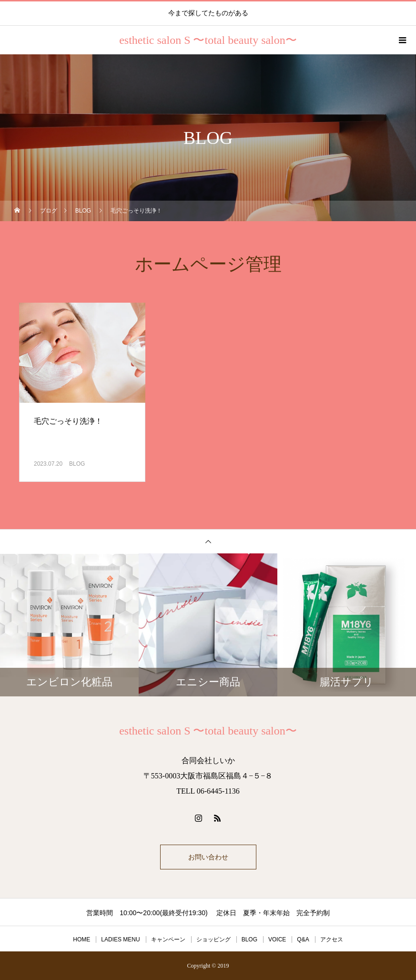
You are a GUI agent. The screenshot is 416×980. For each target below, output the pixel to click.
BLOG (77, 464)
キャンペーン (168, 939)
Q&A (303, 939)
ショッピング (213, 939)
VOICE (277, 939)
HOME (81, 939)
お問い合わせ (208, 857)
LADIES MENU (120, 939)
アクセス (332, 939)
